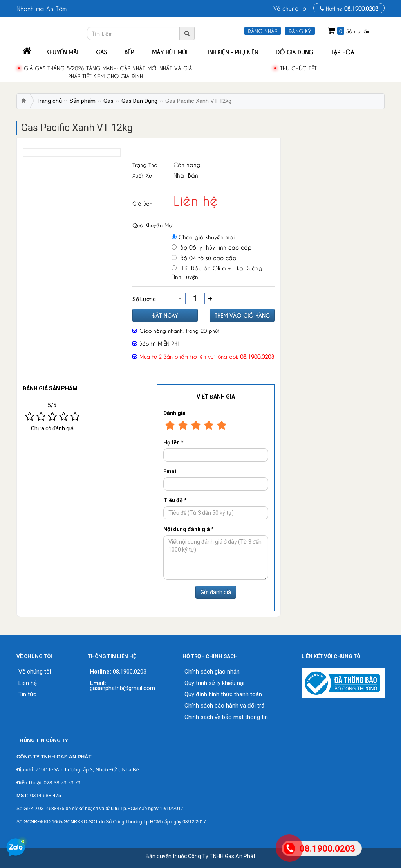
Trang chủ (49, 101)
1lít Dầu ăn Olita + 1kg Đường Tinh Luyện (217, 272)
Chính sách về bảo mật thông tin (226, 717)
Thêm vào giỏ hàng (242, 315)
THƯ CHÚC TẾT (298, 68)
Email (171, 471)
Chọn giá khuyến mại (203, 237)
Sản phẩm (83, 101)
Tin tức (27, 695)
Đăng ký (300, 31)
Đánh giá (174, 413)
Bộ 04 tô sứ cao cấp (204, 257)
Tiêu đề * (175, 500)
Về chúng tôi (290, 8)
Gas (101, 52)
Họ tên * (173, 442)
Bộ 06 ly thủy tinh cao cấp (211, 247)
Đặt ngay (165, 315)
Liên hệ (28, 683)
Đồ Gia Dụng (294, 52)
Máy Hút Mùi (170, 52)
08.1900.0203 (118, 672)
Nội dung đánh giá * (189, 529)
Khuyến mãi (62, 52)
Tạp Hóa (342, 52)
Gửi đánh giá (216, 592)
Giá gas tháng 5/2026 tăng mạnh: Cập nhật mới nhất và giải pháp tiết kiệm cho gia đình (109, 72)
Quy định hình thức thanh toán (223, 695)
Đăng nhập (263, 31)
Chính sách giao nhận (212, 672)
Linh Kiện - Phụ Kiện (232, 52)
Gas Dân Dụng (139, 101)
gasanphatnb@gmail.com (122, 686)
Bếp (129, 52)
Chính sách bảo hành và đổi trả (224, 706)
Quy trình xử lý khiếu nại (214, 683)
